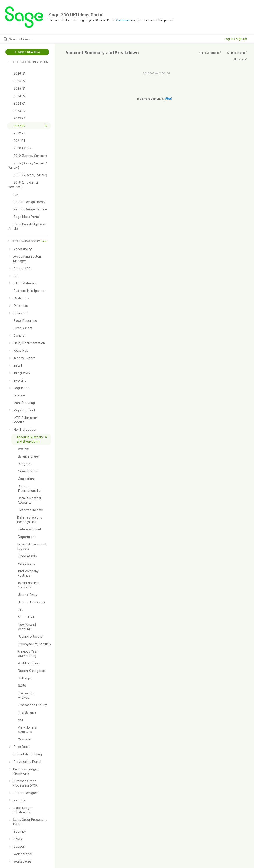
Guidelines (123, 20)
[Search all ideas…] (31, 39)
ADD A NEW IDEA (27, 52)
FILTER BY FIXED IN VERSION (28, 62)
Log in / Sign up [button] (236, 39)
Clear (44, 241)
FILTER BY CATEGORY (23, 241)
